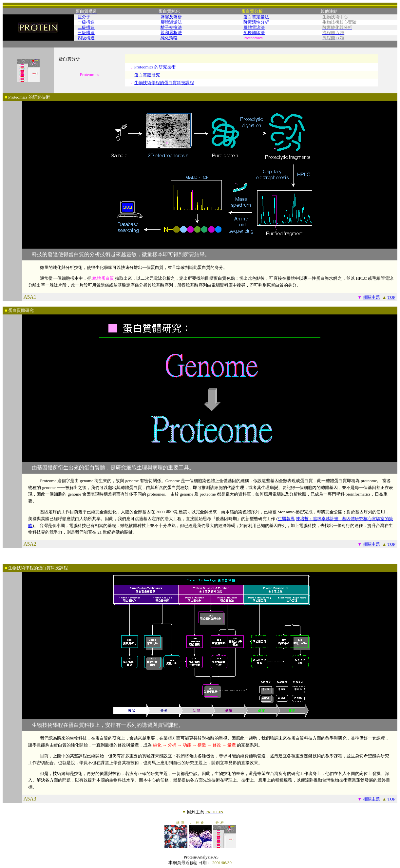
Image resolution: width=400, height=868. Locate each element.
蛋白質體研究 (147, 75)
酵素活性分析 (256, 22)
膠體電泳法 (254, 27)
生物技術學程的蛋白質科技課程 (164, 83)
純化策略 (169, 38)
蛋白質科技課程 (53, 568)
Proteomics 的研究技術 (155, 67)
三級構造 (86, 33)
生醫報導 (286, 519)
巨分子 (84, 17)
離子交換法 (171, 27)
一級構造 (86, 22)
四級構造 (86, 38)
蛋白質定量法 (256, 17)
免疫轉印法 (254, 33)
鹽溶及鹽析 (171, 17)
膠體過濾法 (171, 22)
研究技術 (41, 97)
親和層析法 (171, 33)
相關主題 (371, 297)
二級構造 (86, 27)
